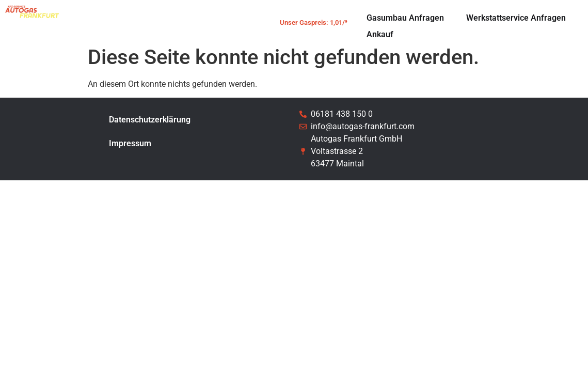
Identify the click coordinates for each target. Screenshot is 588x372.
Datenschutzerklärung (150, 120)
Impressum (130, 143)
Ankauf (380, 34)
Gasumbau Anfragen (405, 18)
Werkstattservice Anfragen (516, 18)
